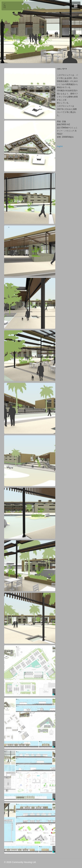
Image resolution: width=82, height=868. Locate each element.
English (60, 146)
